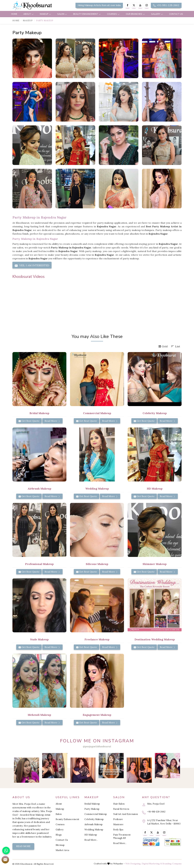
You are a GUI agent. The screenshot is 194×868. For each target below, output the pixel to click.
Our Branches (135, 14)
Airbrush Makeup (39, 489)
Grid (163, 346)
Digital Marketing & (152, 864)
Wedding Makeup (97, 489)
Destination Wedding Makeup (155, 639)
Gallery (157, 14)
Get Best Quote (29, 421)
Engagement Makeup (97, 715)
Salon (62, 14)
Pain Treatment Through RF (122, 836)
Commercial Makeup (97, 413)
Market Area (62, 850)
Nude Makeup (39, 639)
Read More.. (91, 840)
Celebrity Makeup (155, 413)
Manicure (118, 824)
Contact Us (176, 14)
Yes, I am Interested (32, 265)
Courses (113, 14)
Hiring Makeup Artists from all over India (99, 5)
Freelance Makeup (97, 639)
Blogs (59, 835)
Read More (52, 421)
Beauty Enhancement (87, 14)
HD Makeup (155, 489)
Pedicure (118, 819)
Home (14, 14)
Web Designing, (133, 864)
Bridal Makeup (39, 413)
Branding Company (172, 864)
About (29, 14)
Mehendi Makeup (39, 715)
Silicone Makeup (97, 564)
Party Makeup (92, 809)
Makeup (46, 14)
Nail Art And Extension (126, 814)
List (175, 346)
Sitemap (60, 845)
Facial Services (121, 809)
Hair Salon (119, 804)
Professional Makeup (39, 564)
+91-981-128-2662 (166, 5)
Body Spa (118, 830)
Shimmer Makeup (155, 564)
